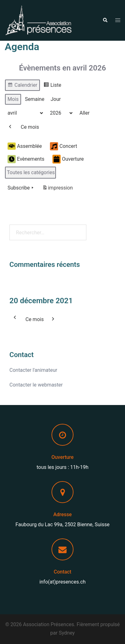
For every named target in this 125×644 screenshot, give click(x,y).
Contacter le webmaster (36, 385)
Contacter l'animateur (33, 370)
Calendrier (22, 86)
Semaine (35, 99)
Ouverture (68, 159)
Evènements (26, 159)
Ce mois (30, 127)
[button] (105, 20)
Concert (63, 146)
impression (57, 189)
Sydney (67, 633)
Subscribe (21, 188)
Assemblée (25, 146)
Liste (52, 86)
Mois (13, 99)
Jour (56, 99)
